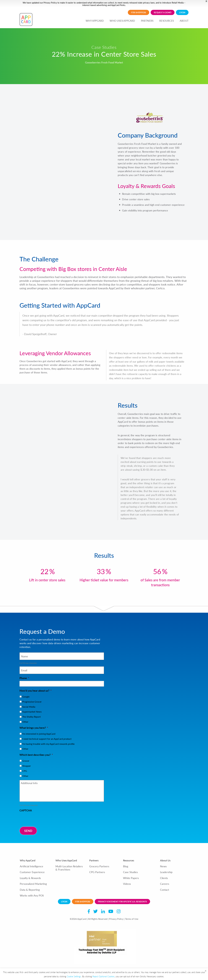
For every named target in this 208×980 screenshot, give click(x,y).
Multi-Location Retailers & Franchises (69, 868)
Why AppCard (28, 860)
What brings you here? (34, 728)
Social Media (29, 707)
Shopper (27, 766)
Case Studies (130, 872)
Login (182, 12)
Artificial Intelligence (31, 866)
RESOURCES (167, 21)
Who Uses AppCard (66, 860)
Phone (24, 678)
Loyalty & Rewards (30, 878)
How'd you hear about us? (36, 690)
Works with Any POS (32, 896)
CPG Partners (97, 872)
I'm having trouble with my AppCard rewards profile (48, 744)
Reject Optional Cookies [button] (103, 976)
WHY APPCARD (95, 21)
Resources (129, 860)
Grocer (26, 761)
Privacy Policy (50, 3)
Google (26, 697)
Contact (165, 890)
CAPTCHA (26, 810)
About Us (165, 860)
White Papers (131, 878)
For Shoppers (139, 12)
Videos (127, 884)
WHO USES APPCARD (122, 21)
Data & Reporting (30, 890)
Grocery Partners (99, 866)
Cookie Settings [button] (74, 976)
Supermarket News (32, 712)
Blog (126, 866)
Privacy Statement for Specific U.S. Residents (122, 902)
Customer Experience (32, 872)
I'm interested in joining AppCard (39, 734)
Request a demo (163, 12)
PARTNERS (147, 21)
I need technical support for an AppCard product (47, 739)
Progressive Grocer (32, 702)
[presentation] (41, 819)
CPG (25, 771)
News (163, 866)
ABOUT (184, 21)
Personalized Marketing (33, 884)
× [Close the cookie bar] (206, 971)
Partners (94, 860)
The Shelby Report (31, 717)
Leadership (166, 872)
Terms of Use (132, 919)
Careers (165, 884)
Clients (164, 878)
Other (25, 722)
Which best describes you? (36, 755)
